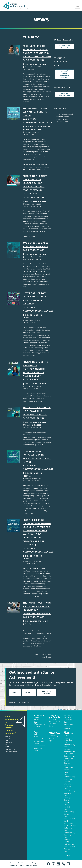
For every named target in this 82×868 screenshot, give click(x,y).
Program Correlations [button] (53, 725)
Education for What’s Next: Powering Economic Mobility (37, 411)
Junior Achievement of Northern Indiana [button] (69, 739)
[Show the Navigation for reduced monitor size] (78, 6)
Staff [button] (36, 734)
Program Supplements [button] (54, 720)
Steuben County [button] (67, 836)
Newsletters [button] (38, 748)
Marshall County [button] (67, 808)
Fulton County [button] (69, 777)
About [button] (36, 732)
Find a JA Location (67, 855)
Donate (15, 692)
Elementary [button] (53, 736)
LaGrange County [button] (67, 799)
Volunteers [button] (39, 715)
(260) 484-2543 (11, 751)
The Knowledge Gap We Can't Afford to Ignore (35, 112)
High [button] (51, 741)
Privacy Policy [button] (31, 863)
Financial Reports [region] (67, 728)
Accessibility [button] (14, 865)
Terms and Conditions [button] (17, 863)
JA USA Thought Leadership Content (65, 74)
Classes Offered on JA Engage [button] (39, 724)
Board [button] (36, 737)
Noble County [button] (69, 819)
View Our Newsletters (65, 95)
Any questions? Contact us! (19, 702)
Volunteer (29, 692)
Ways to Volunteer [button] (38, 718)
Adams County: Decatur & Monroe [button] (70, 747)
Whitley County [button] (67, 850)
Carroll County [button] (69, 756)
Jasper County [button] (69, 791)
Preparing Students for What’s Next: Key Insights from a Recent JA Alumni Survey (35, 369)
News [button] (36, 751)
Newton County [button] (67, 815)
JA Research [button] (38, 739)
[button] (49, 864)
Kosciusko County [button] (68, 794)
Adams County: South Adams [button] (70, 753)
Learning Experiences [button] (54, 733)
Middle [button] (51, 738)
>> (50, 657)
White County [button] (69, 847)
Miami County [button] (69, 812)
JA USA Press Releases (65, 47)
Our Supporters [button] (68, 723)
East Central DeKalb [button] (68, 769)
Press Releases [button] (39, 741)
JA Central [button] (33, 865)
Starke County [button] (69, 833)
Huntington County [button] (68, 787)
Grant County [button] (69, 779)
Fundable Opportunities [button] (69, 718)
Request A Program (47, 692)
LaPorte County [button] (67, 804)
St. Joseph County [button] (68, 829)
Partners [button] (68, 715)
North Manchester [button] (68, 822)
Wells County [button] (69, 844)
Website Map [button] (24, 865)
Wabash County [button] (67, 841)
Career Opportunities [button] (39, 745)
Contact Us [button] (10, 749)
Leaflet (60, 710)
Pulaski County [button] (70, 826)
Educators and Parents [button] (54, 716)
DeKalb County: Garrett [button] (67, 763)
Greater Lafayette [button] (67, 783)
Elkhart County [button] (67, 773)
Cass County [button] (68, 758)
